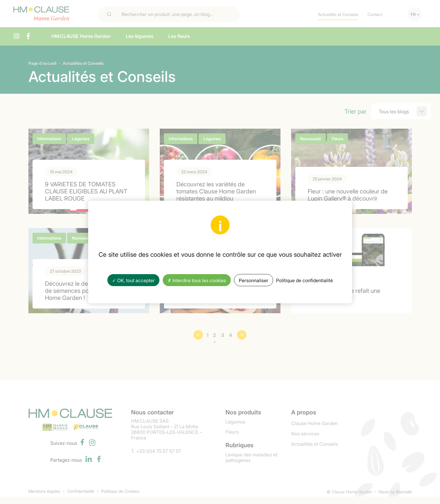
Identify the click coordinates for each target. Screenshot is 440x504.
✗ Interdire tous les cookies (197, 280)
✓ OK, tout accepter (133, 280)
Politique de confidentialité (304, 280)
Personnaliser (254, 280)
